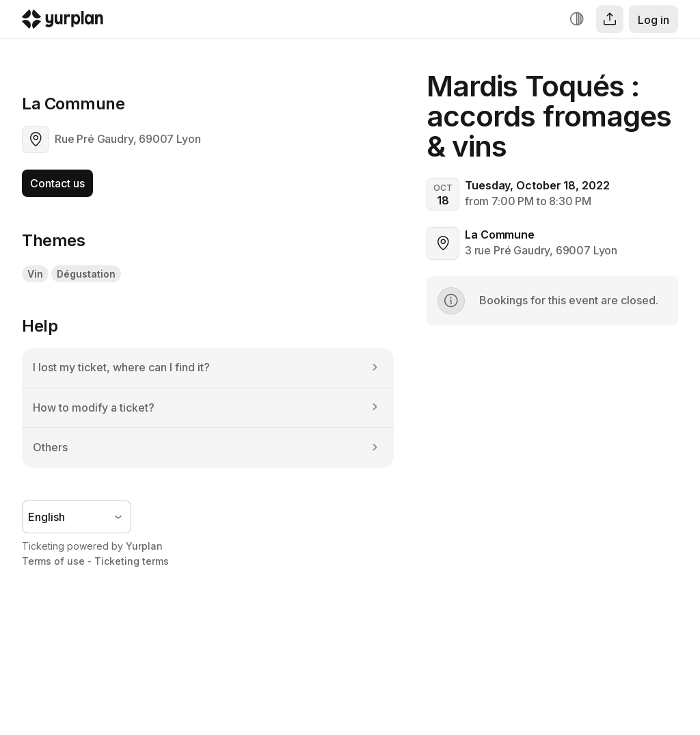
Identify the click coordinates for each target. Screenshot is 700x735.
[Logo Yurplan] (63, 22)
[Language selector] (77, 517)
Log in (654, 20)
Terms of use (53, 561)
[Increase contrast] (577, 19)
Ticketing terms (132, 561)
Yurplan (144, 546)
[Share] (610, 19)
